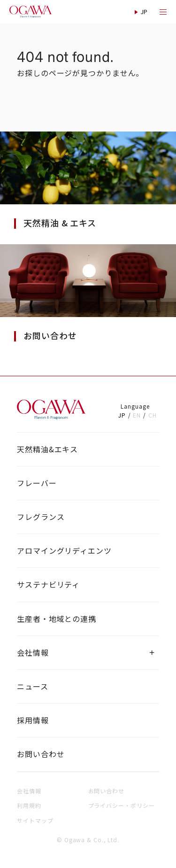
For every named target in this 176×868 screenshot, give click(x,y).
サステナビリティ (48, 584)
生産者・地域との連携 (57, 619)
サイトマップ (35, 820)
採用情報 (33, 720)
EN (137, 415)
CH (153, 415)
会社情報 (33, 652)
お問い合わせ (41, 754)
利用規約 (29, 805)
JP (122, 415)
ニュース (33, 686)
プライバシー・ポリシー (122, 805)
